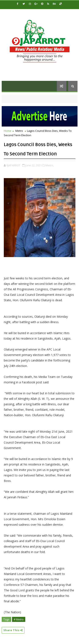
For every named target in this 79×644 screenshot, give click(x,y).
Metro (19, 131)
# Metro (19, 619)
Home (8, 131)
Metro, (50, 165)
